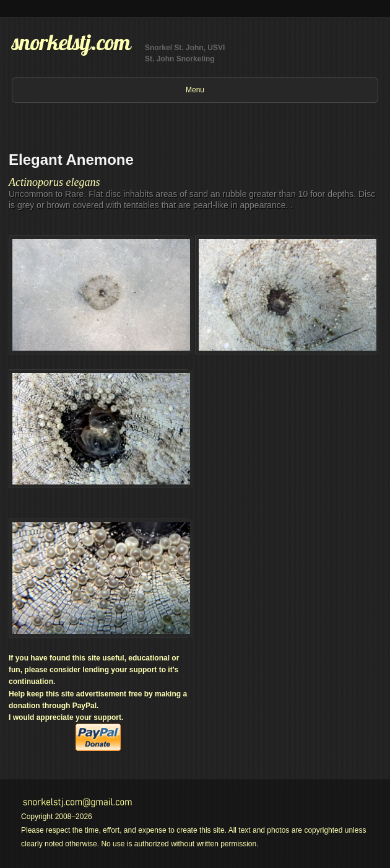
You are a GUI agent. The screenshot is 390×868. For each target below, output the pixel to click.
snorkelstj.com (71, 42)
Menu (195, 90)
